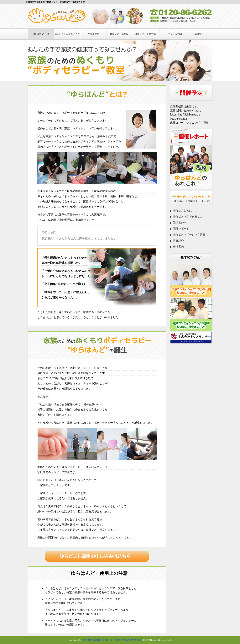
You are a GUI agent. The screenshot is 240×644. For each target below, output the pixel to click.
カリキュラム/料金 (173, 34)
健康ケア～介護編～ (120, 34)
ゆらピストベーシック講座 (189, 234)
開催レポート (181, 229)
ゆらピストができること (67, 34)
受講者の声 (94, 34)
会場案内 (178, 247)
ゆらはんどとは (41, 34)
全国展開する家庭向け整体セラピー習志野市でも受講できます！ (112, 640)
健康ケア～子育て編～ (146, 34)
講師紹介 (199, 34)
